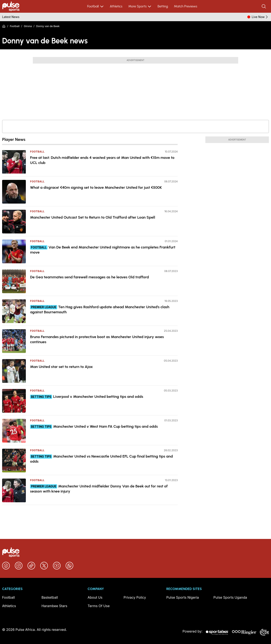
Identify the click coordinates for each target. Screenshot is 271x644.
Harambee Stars (54, 606)
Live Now (260, 17)
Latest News (11, 17)
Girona (28, 26)
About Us (95, 597)
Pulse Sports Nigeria (183, 597)
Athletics (116, 6)
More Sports (140, 6)
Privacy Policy (135, 597)
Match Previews (185, 6)
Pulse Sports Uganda (230, 597)
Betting (163, 6)
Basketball (50, 597)
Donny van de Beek (48, 26)
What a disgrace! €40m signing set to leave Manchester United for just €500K (96, 187)
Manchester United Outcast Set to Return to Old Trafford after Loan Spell (93, 217)
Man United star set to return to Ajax (62, 367)
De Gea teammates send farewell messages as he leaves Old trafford (89, 277)
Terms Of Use (99, 606)
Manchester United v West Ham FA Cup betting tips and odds (105, 426)
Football (96, 6)
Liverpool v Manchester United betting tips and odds (98, 397)
